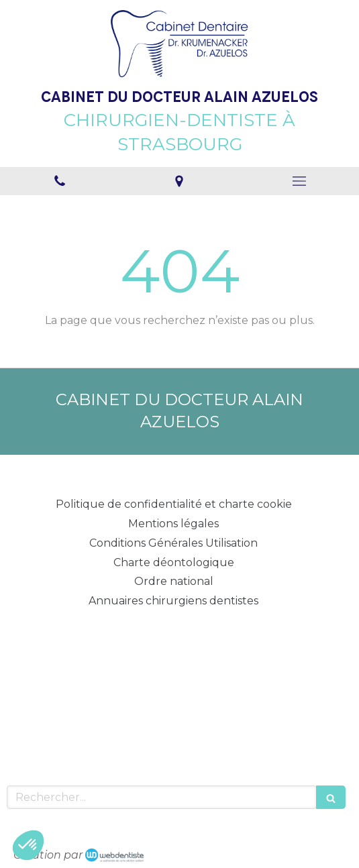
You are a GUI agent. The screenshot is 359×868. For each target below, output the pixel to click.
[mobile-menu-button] (299, 181)
